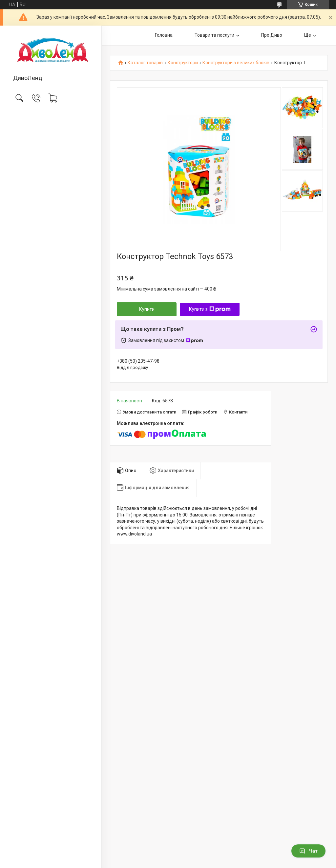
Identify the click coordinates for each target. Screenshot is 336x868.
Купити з (210, 309)
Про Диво (272, 35)
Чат (308, 851)
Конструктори (183, 63)
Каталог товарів (145, 63)
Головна (164, 35)
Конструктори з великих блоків (236, 63)
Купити (147, 309)
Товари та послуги (214, 35)
